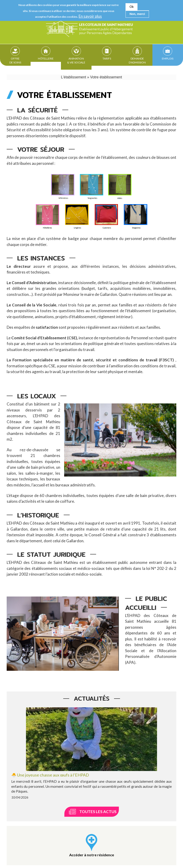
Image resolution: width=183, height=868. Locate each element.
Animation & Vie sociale (76, 61)
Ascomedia (137, 861)
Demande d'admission (137, 61)
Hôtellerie (46, 59)
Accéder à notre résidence (92, 813)
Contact (40, 861)
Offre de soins (15, 61)
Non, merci (137, 14)
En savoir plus (90, 16)
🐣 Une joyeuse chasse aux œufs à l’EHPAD (50, 733)
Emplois (168, 59)
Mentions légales (64, 861)
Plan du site (92, 861)
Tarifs (107, 59)
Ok (132, 7)
